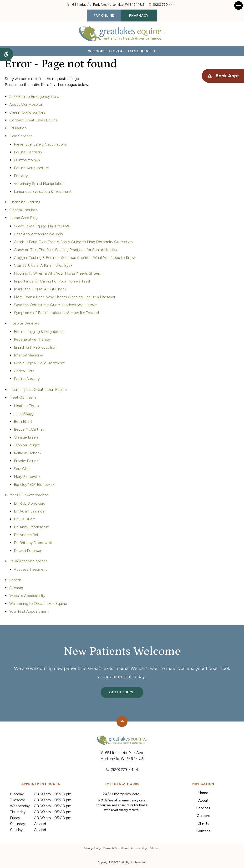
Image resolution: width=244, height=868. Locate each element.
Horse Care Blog (23, 218)
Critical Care (24, 371)
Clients (203, 823)
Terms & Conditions (116, 848)
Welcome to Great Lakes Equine (119, 51)
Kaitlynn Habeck (28, 453)
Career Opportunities (27, 112)
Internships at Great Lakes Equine (38, 390)
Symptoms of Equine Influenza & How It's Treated (56, 313)
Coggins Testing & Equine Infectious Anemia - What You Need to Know (75, 258)
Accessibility (139, 848)
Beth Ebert (23, 421)
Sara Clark (22, 469)
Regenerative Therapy (32, 339)
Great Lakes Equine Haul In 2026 (42, 226)
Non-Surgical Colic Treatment (39, 363)
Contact (203, 831)
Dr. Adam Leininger (30, 511)
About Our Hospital (26, 104)
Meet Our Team (23, 397)
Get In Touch (122, 692)
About (203, 800)
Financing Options (25, 202)
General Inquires (23, 210)
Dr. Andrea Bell (26, 535)
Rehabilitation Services (28, 561)
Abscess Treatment (30, 569)
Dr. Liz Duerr (24, 519)
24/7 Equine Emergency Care (34, 97)
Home (203, 793)
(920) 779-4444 (165, 5)
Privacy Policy (92, 848)
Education (18, 128)
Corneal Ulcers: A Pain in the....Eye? (43, 265)
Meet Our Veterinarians (29, 495)
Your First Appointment (29, 611)
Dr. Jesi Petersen (28, 551)
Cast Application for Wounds (38, 234)
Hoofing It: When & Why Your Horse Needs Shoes (57, 273)
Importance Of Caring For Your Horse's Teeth (53, 281)
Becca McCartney (29, 429)
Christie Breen (26, 437)
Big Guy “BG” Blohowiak (34, 484)
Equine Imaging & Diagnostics (39, 332)
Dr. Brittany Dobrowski (33, 543)
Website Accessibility (27, 596)
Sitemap (16, 588)
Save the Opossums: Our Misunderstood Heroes (56, 305)
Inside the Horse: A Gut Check (40, 289)
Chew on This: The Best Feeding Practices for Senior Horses (65, 250)
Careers (203, 816)
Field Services (21, 136)
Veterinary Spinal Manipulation (39, 184)
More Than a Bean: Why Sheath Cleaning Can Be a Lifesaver (65, 297)
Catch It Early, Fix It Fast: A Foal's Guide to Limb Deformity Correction (73, 242)
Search (15, 580)
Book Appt (227, 76)
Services (203, 808)
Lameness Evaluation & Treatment (43, 191)
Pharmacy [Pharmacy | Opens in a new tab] (139, 16)
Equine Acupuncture (31, 168)
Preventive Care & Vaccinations (40, 144)
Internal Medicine (28, 355)
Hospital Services (24, 323)
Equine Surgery (27, 379)
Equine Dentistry (28, 152)
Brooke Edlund (26, 461)
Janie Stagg (24, 414)
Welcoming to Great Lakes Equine (38, 604)
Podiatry (21, 176)
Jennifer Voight (27, 445)
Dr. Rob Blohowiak (29, 503)
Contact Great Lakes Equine (33, 120)
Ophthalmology (27, 160)
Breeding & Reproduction (35, 347)
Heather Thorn (26, 406)
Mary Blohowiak (27, 477)
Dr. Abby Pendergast (31, 527)
